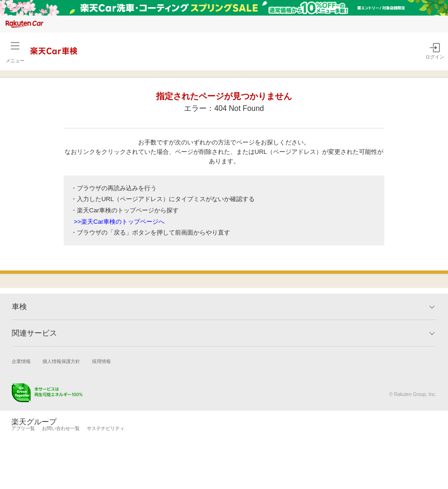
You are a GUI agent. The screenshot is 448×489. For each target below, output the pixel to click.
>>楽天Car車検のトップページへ (120, 222)
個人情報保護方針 (61, 361)
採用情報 (101, 361)
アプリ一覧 (23, 428)
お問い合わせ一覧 (61, 428)
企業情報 (21, 361)
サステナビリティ (106, 428)
